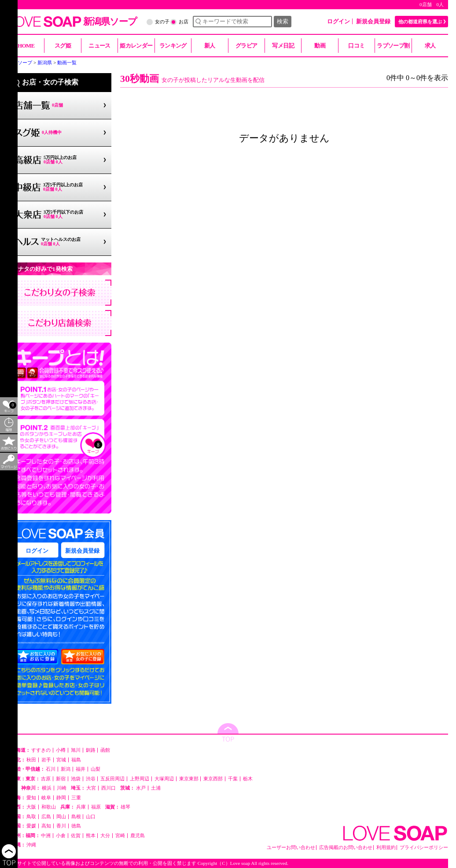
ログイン (338, 21)
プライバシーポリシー (424, 848)
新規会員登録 (373, 21)
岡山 (61, 817)
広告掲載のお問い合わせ (346, 848)
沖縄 (31, 845)
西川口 (108, 788)
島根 (76, 817)
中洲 (46, 836)
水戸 (141, 788)
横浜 (47, 788)
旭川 (76, 750)
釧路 (91, 750)
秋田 (31, 760)
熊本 (91, 836)
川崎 (62, 788)
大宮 (91, 788)
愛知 (31, 798)
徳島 (76, 826)
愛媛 (31, 826)
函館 (105, 750)
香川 (61, 826)
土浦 (156, 788)
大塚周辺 (164, 779)
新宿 (61, 779)
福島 (76, 760)
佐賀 (76, 836)
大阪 (31, 807)
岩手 (46, 760)
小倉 (61, 836)
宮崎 (120, 836)
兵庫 (81, 807)
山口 (91, 817)
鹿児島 (138, 836)
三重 (76, 798)
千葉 (233, 779)
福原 (96, 807)
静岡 (61, 798)
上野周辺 (140, 779)
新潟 (66, 769)
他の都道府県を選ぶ (420, 22)
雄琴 (125, 807)
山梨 (96, 769)
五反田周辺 (112, 779)
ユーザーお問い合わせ (291, 848)
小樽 (61, 750)
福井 (81, 769)
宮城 (61, 760)
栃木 (248, 779)
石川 (51, 769)
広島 (46, 817)
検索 (283, 21)
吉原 (46, 779)
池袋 (76, 779)
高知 (46, 826)
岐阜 (46, 798)
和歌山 (49, 807)
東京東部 (189, 779)
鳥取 (31, 817)
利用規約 (386, 848)
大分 (105, 836)
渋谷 (91, 779)
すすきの (41, 750)
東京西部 (213, 779)
